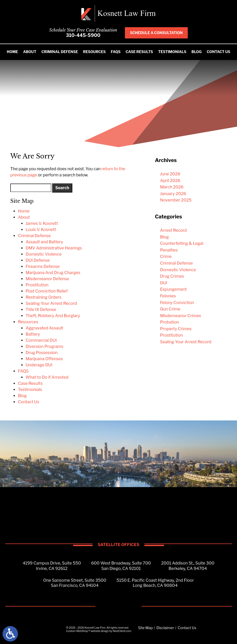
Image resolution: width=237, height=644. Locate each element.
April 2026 (170, 181)
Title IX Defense (41, 310)
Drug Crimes (172, 276)
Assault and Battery (44, 242)
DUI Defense (38, 260)
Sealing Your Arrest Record (51, 303)
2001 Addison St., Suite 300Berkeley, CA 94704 (188, 566)
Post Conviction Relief (47, 291)
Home (12, 52)
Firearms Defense (43, 266)
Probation (170, 322)
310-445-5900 (83, 35)
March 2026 (172, 187)
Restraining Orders (43, 297)
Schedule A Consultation (156, 33)
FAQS (116, 52)
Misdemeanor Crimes (181, 316)
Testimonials (172, 52)
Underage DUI (39, 365)
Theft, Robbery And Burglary (53, 316)
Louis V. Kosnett (41, 230)
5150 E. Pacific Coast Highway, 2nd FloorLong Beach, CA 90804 (155, 583)
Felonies (168, 296)
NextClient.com (122, 631)
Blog (197, 52)
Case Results (139, 52)
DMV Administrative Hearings (54, 248)
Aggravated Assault (44, 328)
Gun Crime (170, 309)
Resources (94, 52)
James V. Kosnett (42, 223)
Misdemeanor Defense (47, 279)
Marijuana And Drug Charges (53, 273)
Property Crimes (176, 329)
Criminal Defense (60, 52)
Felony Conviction (177, 303)
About (30, 52)
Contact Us (219, 52)
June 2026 (170, 174)
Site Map (145, 628)
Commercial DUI (41, 340)
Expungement (173, 289)
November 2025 (176, 200)
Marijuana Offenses (44, 359)
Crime (166, 256)
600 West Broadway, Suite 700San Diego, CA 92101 (121, 566)
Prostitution (37, 285)
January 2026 (173, 194)
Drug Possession (42, 353)
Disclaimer (165, 628)
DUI (164, 283)
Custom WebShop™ (78, 631)
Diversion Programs (45, 346)
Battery (33, 334)
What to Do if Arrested (47, 377)
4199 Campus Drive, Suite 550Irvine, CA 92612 (52, 566)
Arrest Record (173, 230)
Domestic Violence (44, 254)
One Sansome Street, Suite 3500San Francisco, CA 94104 (75, 583)
